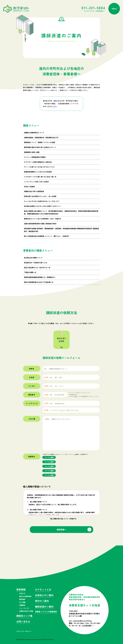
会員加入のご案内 (44, 595)
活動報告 (22, 605)
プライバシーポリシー (24, 631)
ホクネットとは (43, 590)
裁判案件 (22, 599)
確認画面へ (61, 530)
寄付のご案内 (42, 601)
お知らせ (22, 593)
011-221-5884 (93, 9)
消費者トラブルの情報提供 (46, 612)
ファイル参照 (49, 457)
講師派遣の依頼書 (61, 340)
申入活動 (22, 602)
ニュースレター (25, 608)
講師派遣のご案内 (44, 607)
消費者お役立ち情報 (26, 611)
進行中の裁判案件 (25, 596)
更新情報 (21, 590)
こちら (54, 106)
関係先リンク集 (24, 616)
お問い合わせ (23, 622)
